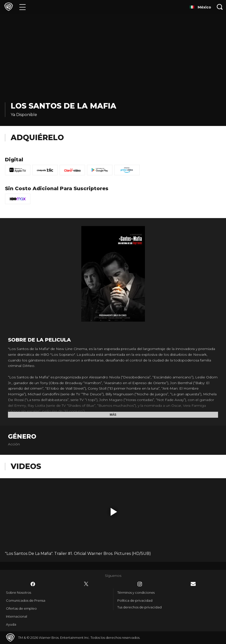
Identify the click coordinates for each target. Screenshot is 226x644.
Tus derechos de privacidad (139, 607)
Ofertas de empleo (21, 608)
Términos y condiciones (136, 592)
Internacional (17, 616)
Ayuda (11, 624)
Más (113, 415)
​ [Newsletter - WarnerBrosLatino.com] (193, 584)
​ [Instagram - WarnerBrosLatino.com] (140, 584)
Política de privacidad (135, 600)
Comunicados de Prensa (26, 600)
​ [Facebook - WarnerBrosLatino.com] (33, 584)
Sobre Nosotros (19, 592)
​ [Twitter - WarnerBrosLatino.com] (86, 584)
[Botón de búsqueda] (220, 7)
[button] (114, 512)
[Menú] (23, 7)
